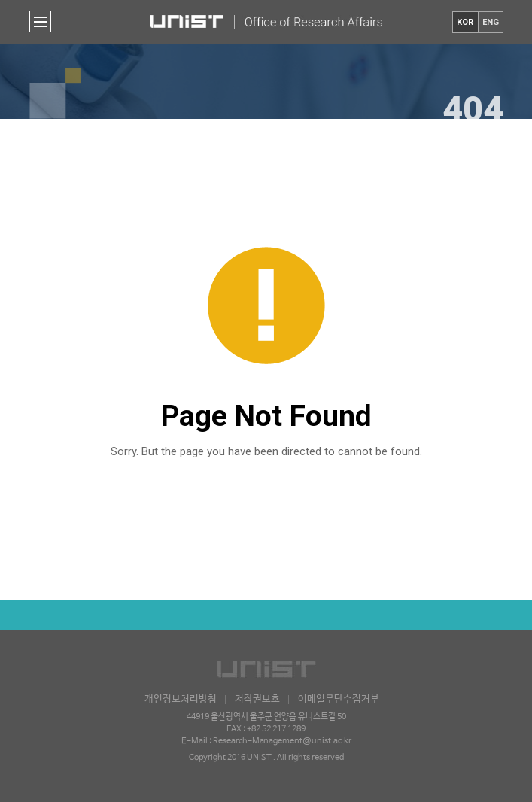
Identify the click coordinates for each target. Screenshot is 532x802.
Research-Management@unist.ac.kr (282, 741)
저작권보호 (257, 699)
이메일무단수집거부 (339, 699)
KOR (465, 22)
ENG (491, 22)
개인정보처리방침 (181, 699)
